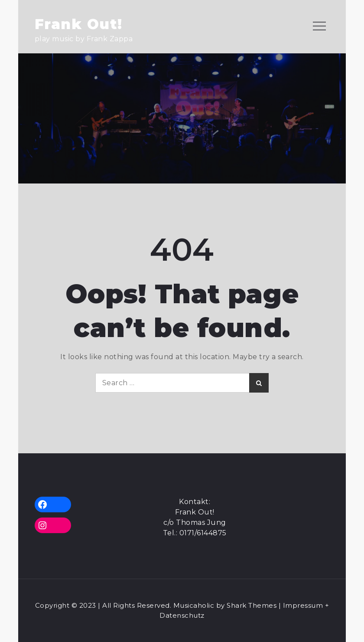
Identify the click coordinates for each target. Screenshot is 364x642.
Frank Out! (79, 24)
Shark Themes (253, 605)
